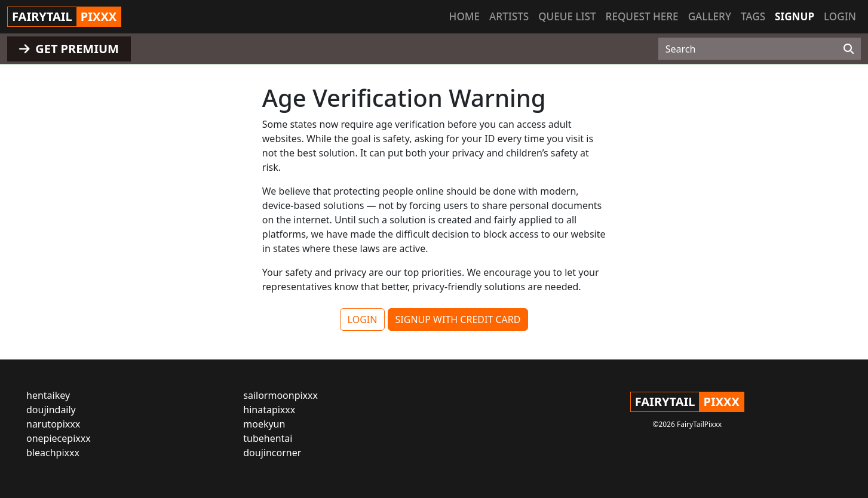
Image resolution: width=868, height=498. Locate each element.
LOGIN (363, 319)
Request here (642, 16)
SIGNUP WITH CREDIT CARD (458, 319)
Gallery (710, 16)
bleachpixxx (53, 453)
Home (464, 16)
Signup (795, 16)
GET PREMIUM (69, 49)
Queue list (567, 16)
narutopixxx (53, 424)
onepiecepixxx (59, 438)
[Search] (849, 49)
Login (840, 16)
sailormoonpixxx (280, 395)
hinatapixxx (269, 410)
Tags (753, 16)
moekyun (264, 424)
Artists (509, 16)
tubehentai (268, 438)
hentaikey (48, 395)
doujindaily (51, 410)
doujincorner (272, 453)
